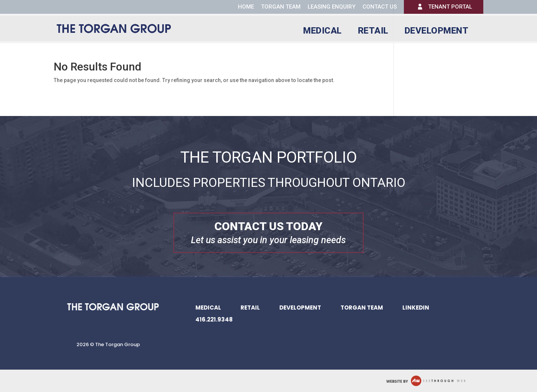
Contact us (380, 7)
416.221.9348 (214, 319)
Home (246, 7)
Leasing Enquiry (332, 7)
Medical (323, 32)
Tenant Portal (450, 7)
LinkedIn (416, 308)
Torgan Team (281, 7)
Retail (373, 32)
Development (437, 32)
